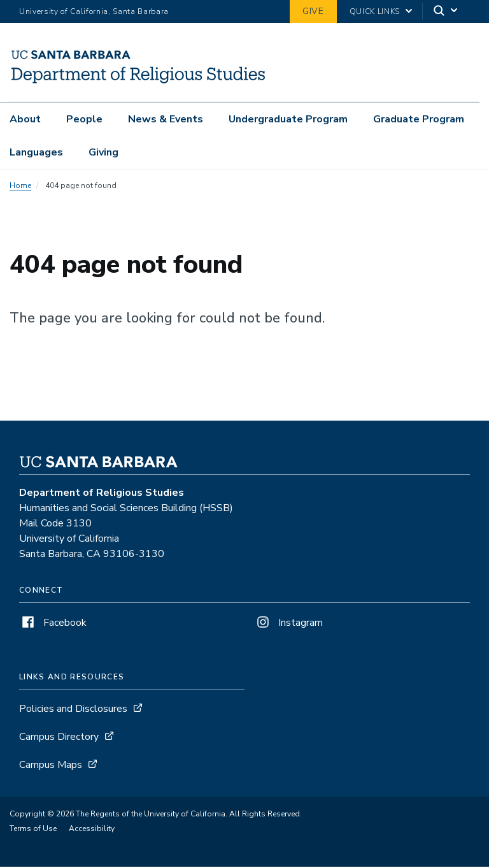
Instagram (288, 624)
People (84, 119)
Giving (103, 152)
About (25, 119)
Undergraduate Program (288, 119)
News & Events (166, 119)
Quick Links (375, 11)
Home (20, 187)
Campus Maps (51, 766)
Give (313, 11)
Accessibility (92, 830)
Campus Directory (59, 738)
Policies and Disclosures (73, 710)
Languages (36, 152)
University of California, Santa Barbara (94, 11)
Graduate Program (419, 119)
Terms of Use (33, 830)
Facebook (53, 624)
